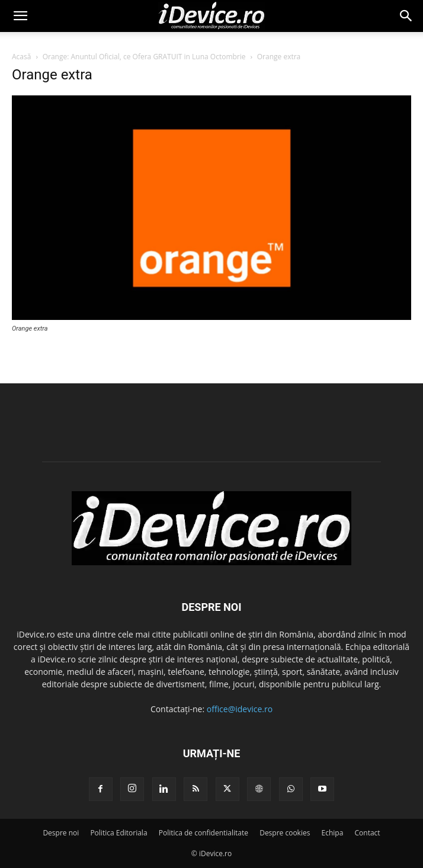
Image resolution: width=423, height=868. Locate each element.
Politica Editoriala (118, 833)
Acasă (21, 57)
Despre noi (61, 833)
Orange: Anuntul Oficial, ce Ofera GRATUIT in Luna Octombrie (144, 57)
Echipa (333, 833)
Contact (368, 833)
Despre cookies (285, 833)
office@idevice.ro (240, 709)
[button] (20, 16)
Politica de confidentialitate (204, 833)
